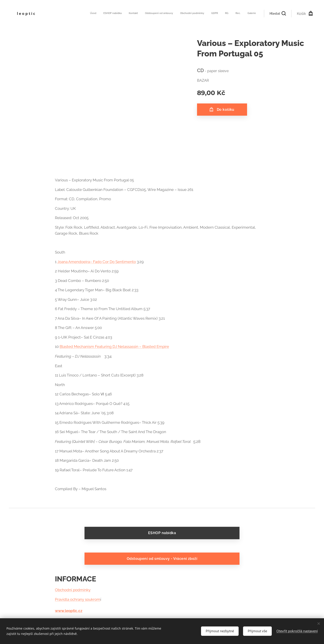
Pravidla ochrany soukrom (78, 599)
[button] (278, 14)
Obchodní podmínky (73, 590)
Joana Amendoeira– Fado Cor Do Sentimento (97, 262)
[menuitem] (200, 14)
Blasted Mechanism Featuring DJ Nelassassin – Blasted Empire (114, 347)
